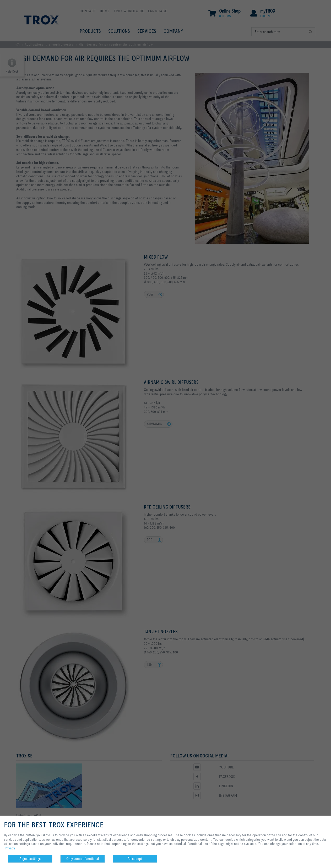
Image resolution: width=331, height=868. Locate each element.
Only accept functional (83, 859)
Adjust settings (30, 859)
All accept (135, 859)
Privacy (10, 848)
